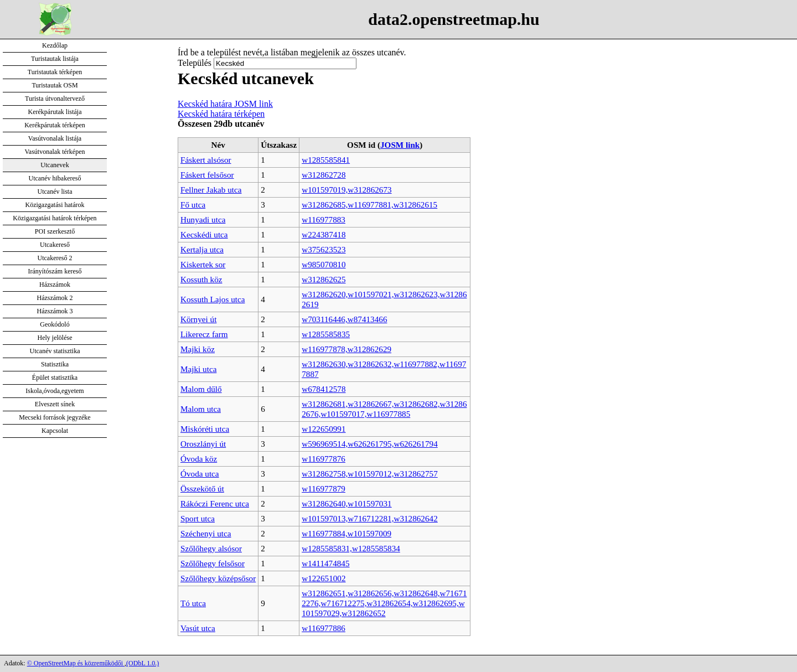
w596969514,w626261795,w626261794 (370, 444)
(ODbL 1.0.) (143, 663)
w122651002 (324, 578)
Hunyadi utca (203, 219)
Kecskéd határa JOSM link (225, 104)
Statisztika (55, 364)
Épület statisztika (55, 378)
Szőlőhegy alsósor (211, 548)
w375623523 (324, 249)
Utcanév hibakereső (55, 178)
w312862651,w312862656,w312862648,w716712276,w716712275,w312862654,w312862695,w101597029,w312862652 (384, 603)
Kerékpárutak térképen (55, 125)
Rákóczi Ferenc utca (215, 503)
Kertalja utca (202, 249)
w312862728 (324, 175)
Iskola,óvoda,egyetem (55, 391)
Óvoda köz (199, 459)
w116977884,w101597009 (346, 533)
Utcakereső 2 (55, 258)
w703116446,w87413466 (344, 319)
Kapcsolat (55, 431)
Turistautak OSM (55, 85)
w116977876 (324, 459)
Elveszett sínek (55, 404)
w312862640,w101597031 (346, 503)
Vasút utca (198, 628)
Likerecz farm (204, 334)
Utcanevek (55, 165)
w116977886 (324, 628)
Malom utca (201, 409)
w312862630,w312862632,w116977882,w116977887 (384, 369)
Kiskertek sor (203, 264)
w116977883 (324, 219)
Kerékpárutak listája (55, 112)
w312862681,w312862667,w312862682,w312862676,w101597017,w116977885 (384, 409)
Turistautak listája (55, 59)
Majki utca (198, 369)
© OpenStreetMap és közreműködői (76, 663)
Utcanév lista (55, 192)
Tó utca (193, 603)
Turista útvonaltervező (55, 99)
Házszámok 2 (55, 298)
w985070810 (324, 264)
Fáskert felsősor (207, 175)
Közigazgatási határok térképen (55, 218)
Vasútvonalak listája (55, 138)
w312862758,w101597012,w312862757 (370, 474)
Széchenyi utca (206, 533)
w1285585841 (326, 160)
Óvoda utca (200, 474)
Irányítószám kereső (55, 271)
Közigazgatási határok (55, 205)
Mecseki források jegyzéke (55, 417)
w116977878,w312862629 (346, 349)
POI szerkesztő (55, 231)
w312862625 (324, 279)
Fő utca (193, 205)
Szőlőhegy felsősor (213, 563)
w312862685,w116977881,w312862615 (369, 205)
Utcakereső (55, 245)
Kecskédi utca (204, 234)
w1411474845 (325, 563)
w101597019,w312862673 (346, 190)
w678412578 (324, 389)
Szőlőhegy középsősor (218, 578)
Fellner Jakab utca (211, 190)
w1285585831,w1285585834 (351, 548)
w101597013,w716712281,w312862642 (370, 518)
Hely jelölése (55, 338)
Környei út (198, 319)
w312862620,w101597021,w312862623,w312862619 (384, 299)
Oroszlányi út (203, 444)
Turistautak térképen (55, 72)
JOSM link (400, 145)
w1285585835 (326, 334)
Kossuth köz (201, 279)
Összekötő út (202, 489)
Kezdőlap (55, 45)
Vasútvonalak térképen (55, 152)
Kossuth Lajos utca (213, 299)
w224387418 (324, 234)
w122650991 (324, 429)
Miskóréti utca (205, 429)
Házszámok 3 (55, 311)
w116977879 (324, 489)
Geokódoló (55, 324)
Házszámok (55, 285)
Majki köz (198, 349)
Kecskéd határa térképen (221, 114)
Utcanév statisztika (55, 351)
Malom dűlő (201, 389)
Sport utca (198, 518)
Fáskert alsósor (206, 160)
